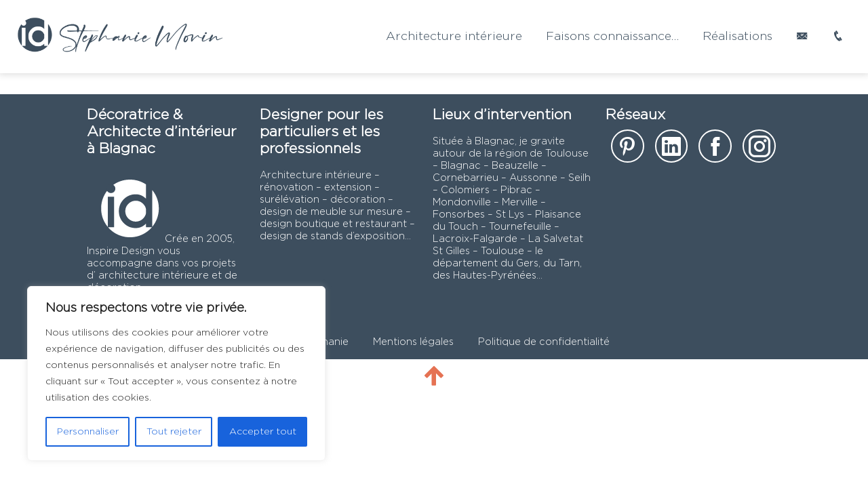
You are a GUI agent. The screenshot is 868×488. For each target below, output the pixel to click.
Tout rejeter (174, 432)
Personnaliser (88, 432)
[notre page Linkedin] (672, 151)
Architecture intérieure (454, 37)
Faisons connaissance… (612, 37)
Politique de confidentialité (544, 342)
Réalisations (737, 37)
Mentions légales (413, 342)
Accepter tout (263, 432)
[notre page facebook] (715, 151)
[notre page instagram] (759, 151)
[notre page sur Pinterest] (628, 151)
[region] (176, 373)
